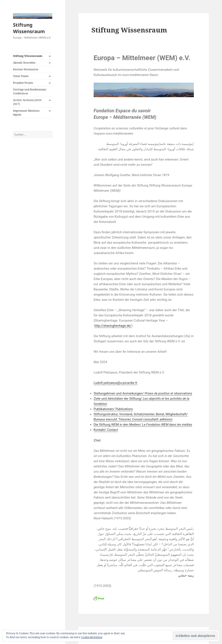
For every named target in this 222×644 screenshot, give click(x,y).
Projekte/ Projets (23, 83)
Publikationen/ (113, 409)
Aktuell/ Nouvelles (24, 63)
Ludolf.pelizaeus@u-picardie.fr (116, 383)
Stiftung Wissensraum (29, 28)
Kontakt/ (106, 430)
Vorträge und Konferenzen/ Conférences (30, 91)
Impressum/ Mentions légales (26, 113)
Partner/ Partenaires (26, 69)
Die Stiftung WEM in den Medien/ (143, 425)
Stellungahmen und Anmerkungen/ (143, 393)
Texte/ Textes (21, 76)
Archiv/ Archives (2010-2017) (28, 102)
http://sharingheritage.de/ (113, 326)
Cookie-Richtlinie (92, 637)
